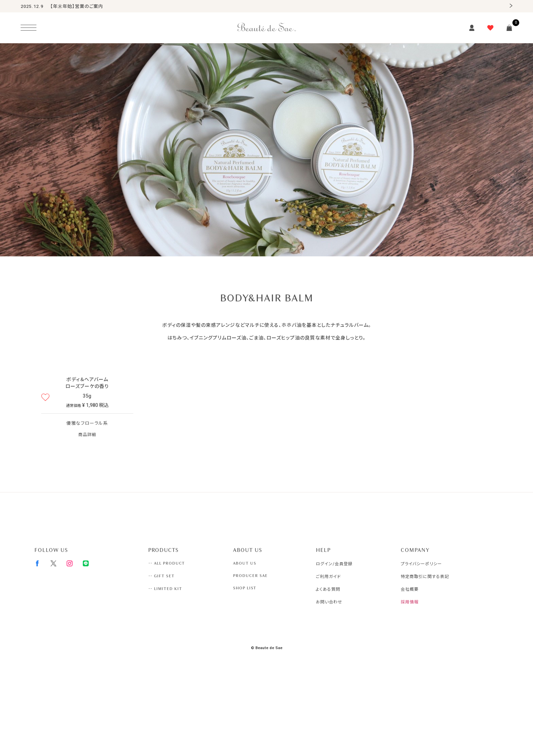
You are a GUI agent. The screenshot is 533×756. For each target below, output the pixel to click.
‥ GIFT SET (161, 576)
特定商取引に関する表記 (425, 577)
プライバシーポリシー (421, 564)
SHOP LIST (245, 588)
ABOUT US (245, 563)
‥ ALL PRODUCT (166, 563)
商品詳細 (87, 435)
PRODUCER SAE (250, 576)
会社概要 (410, 589)
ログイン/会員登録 (334, 564)
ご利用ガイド (328, 577)
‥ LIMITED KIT (165, 589)
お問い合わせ (329, 602)
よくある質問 (328, 589)
